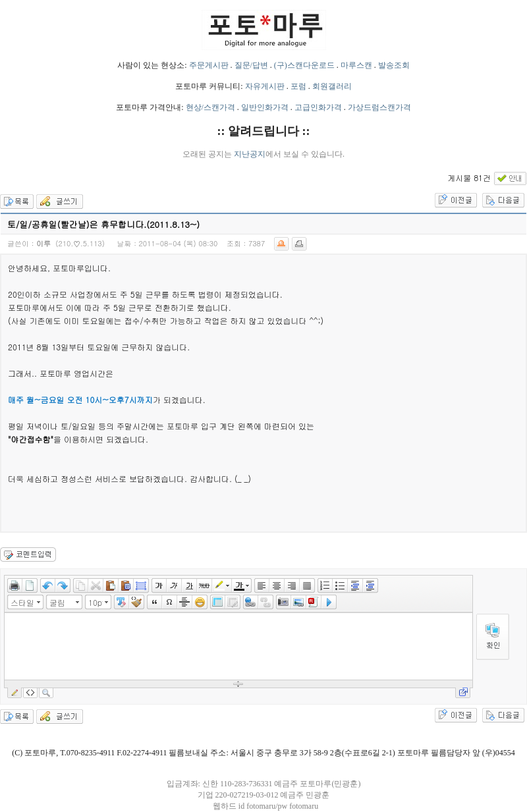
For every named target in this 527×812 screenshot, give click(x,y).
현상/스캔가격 (210, 107)
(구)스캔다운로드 (304, 65)
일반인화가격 (265, 107)
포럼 (298, 86)
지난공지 (250, 154)
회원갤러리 (332, 86)
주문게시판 (209, 65)
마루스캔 (356, 65)
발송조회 (394, 65)
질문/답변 (251, 65)
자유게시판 (265, 86)
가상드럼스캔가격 (379, 107)
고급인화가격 (318, 107)
